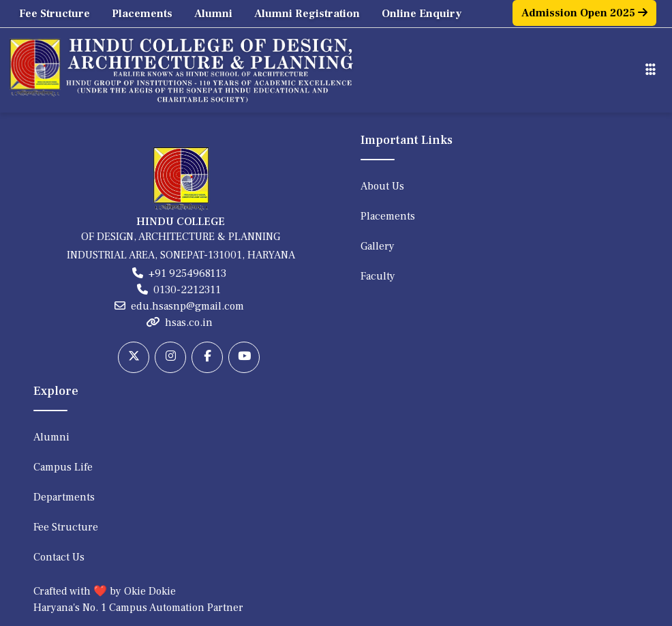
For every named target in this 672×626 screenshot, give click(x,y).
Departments (64, 497)
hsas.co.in (189, 323)
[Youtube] (244, 357)
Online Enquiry (422, 14)
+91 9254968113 (187, 273)
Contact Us (59, 557)
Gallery (378, 246)
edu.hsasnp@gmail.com (187, 306)
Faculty (378, 276)
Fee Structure (55, 14)
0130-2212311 (187, 290)
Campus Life (63, 467)
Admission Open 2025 (584, 13)
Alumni (213, 14)
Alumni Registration (307, 14)
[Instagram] (170, 357)
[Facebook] (207, 357)
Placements (142, 14)
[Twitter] (134, 357)
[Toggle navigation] (651, 70)
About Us (382, 186)
